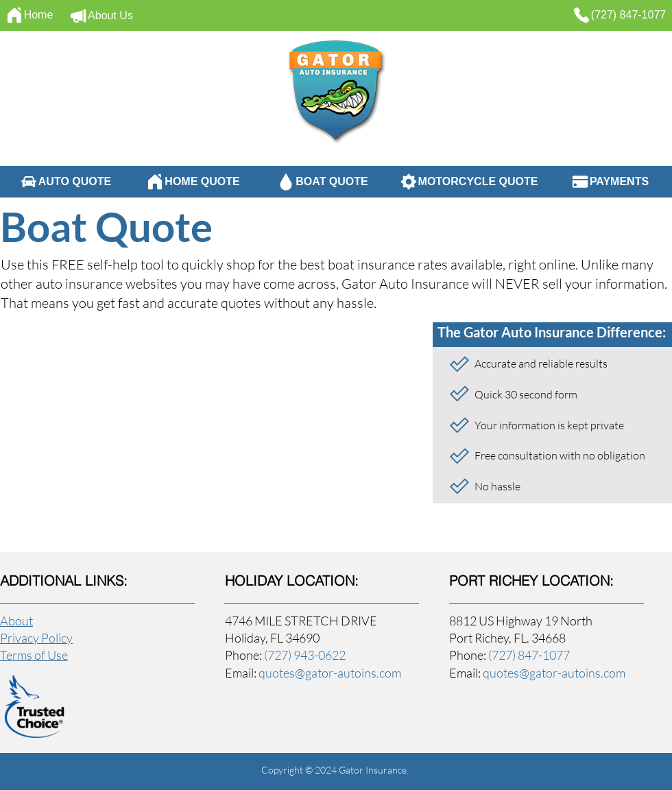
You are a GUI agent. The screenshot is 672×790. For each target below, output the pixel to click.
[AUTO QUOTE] (65, 182)
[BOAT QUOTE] (322, 182)
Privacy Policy (36, 638)
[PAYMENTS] (610, 182)
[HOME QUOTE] (193, 182)
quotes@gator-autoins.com (330, 673)
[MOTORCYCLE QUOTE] (468, 182)
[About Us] (101, 16)
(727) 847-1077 (529, 655)
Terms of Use (34, 655)
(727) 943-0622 (305, 655)
